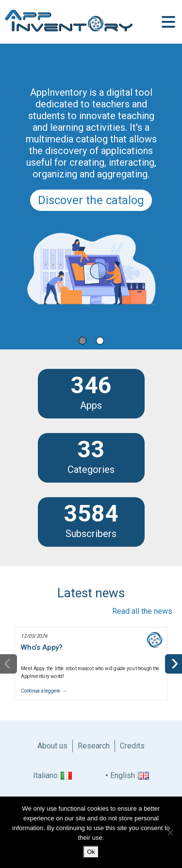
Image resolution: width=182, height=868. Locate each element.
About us (52, 746)
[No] (170, 833)
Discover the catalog (91, 200)
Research (94, 746)
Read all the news (142, 611)
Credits (132, 746)
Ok (91, 852)
